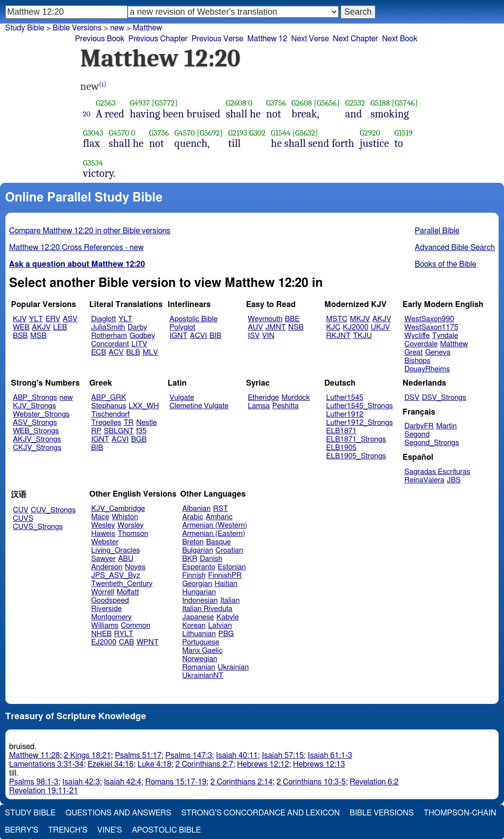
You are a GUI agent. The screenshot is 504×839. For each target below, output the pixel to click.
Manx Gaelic (202, 651)
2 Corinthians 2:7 (204, 764)
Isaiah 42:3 (81, 782)
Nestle (146, 423)
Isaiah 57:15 (283, 755)
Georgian (197, 584)
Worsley (130, 525)
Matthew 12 (267, 39)
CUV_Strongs (53, 510)
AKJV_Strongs (37, 439)
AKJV (41, 327)
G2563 (106, 103)
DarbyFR (419, 426)
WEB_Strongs (36, 431)
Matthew (147, 28)
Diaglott (104, 319)
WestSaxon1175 (431, 327)
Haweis (103, 534)
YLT (36, 319)
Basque (219, 542)
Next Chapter (355, 39)
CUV (21, 510)
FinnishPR (225, 575)
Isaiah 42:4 (122, 782)
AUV (255, 327)
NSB (296, 327)
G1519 (404, 133)
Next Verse (310, 39)
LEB (60, 327)
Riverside (106, 609)
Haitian (226, 584)
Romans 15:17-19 (176, 782)
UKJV (381, 327)
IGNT (178, 336)
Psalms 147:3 (189, 755)
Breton (193, 542)
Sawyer (104, 559)
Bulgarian (198, 550)
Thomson (133, 534)
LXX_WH (144, 406)
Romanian (199, 667)
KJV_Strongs (34, 406)
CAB (126, 642)
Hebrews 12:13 (319, 764)
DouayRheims (427, 369)
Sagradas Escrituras (437, 472)
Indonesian (200, 601)
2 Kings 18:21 (87, 755)
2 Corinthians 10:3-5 (311, 782)
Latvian (220, 626)
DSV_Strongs (444, 398)
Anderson (107, 567)
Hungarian (199, 592)
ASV (70, 319)
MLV (150, 352)
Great (413, 352)
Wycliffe (417, 336)
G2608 (236, 103)
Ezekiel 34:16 (110, 764)
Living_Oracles (116, 550)
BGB (139, 439)
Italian (230, 601)
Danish (211, 559)
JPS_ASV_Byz (116, 575)
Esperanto (199, 567)
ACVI (199, 336)
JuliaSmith (108, 327)
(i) (103, 84)
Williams (105, 626)
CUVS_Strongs (38, 527)
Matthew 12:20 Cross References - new (77, 248)
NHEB (102, 634)
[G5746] (405, 103)
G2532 (355, 103)
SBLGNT (119, 431)
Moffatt (128, 592)
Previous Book (100, 39)
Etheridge (263, 398)
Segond (417, 434)
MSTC (337, 319)
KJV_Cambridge (118, 509)
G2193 (238, 133)
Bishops (417, 361)
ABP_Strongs (35, 398)
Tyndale (445, 336)
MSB (38, 336)
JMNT (276, 327)
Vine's (109, 830)
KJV (20, 319)
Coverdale (421, 344)
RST (221, 509)
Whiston (125, 517)
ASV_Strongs (35, 423)
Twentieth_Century (122, 584)
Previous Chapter (158, 39)
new (117, 28)
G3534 (93, 163)
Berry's (22, 830)
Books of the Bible (446, 264)
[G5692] (210, 133)
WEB (21, 327)
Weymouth (265, 319)
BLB (133, 352)
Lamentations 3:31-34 (47, 764)
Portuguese (201, 642)
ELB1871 (342, 431)
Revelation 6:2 (374, 782)
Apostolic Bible (167, 830)
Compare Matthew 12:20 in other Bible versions (90, 231)
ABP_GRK (109, 398)
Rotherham (109, 336)
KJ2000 (356, 327)
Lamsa (259, 406)
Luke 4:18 (154, 764)
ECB (99, 352)
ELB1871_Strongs (356, 439)
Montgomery (112, 617)
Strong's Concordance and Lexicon (260, 813)
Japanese (198, 617)
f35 (142, 431)
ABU (125, 559)
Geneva (438, 352)
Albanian (196, 509)
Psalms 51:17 (138, 755)
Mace (100, 517)
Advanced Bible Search (455, 248)
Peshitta (286, 406)
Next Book (399, 39)
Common (135, 626)
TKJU (362, 336)
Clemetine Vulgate (199, 406)
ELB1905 (342, 448)
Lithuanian (199, 634)
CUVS (23, 518)
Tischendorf (110, 414)
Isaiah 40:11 (237, 755)
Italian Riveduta (207, 609)
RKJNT (339, 336)
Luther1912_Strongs (360, 423)
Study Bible (25, 28)
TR (129, 423)
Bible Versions (77, 28)
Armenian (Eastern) (213, 534)
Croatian (229, 550)
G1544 (281, 133)
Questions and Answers (118, 813)
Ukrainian (233, 667)
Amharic (219, 517)
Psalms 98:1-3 (34, 782)
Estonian (232, 567)
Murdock (295, 398)
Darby (137, 327)
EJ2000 (104, 642)
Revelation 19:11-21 (44, 791)
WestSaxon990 (429, 319)
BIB (215, 336)
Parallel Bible (437, 231)
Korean (194, 626)
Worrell (103, 592)
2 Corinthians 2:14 (242, 782)
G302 (257, 133)
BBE (292, 319)
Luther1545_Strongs (360, 406)
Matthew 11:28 (35, 755)
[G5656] (327, 103)
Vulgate (182, 398)
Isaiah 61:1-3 (330, 755)
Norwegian (199, 659)
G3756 (276, 103)
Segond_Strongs (432, 443)
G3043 (93, 133)
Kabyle (228, 617)
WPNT (147, 642)
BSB (20, 336)
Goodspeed (110, 601)
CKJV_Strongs (37, 448)
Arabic (193, 517)
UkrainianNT (203, 676)
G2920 (370, 133)
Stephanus (109, 406)
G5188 (380, 103)
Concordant (110, 344)
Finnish (194, 575)
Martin (447, 426)
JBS (453, 480)
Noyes (135, 567)
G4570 (119, 133)
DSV (412, 398)
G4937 (140, 103)
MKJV (360, 319)
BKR (190, 559)
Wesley (103, 525)
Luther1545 (345, 398)
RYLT (123, 634)
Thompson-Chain (460, 813)
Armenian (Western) (215, 525)
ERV (53, 319)
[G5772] (165, 103)
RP (96, 431)
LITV (139, 344)
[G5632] (305, 133)
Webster (105, 542)
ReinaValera (424, 480)
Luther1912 (345, 414)
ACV (116, 352)
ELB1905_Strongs (356, 456)
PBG (226, 634)
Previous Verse (217, 39)
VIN (268, 336)
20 (87, 114)
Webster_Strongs (41, 414)
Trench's (68, 830)
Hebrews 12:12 (263, 764)
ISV (254, 336)
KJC (333, 327)
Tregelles (106, 423)
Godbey (142, 336)
